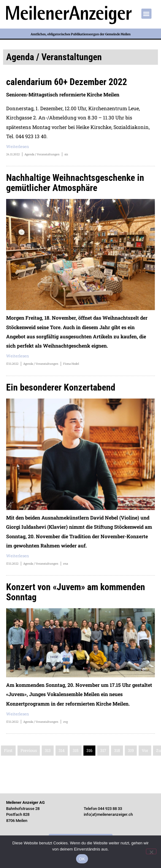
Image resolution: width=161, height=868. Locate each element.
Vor (145, 750)
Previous (29, 750)
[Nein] (151, 851)
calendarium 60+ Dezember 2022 (67, 82)
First (8, 750)
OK (82, 859)
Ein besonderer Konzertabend (61, 387)
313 (48, 750)
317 (103, 750)
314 (62, 750)
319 (131, 750)
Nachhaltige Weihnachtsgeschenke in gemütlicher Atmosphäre (75, 183)
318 (117, 750)
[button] (146, 14)
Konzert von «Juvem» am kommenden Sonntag (76, 592)
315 (76, 750)
